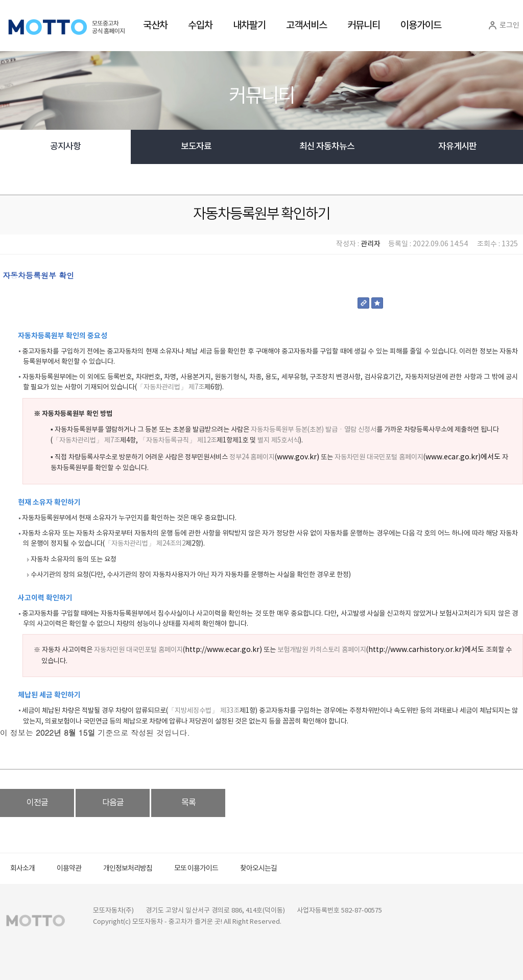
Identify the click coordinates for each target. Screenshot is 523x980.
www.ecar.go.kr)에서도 (463, 457)
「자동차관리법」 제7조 (171, 387)
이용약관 (69, 869)
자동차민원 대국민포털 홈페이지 (379, 457)
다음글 (113, 803)
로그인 (503, 26)
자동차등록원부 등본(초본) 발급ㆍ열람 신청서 (314, 430)
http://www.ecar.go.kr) (223, 650)
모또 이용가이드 (196, 869)
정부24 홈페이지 (252, 457)
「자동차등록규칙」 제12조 (178, 440)
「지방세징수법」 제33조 (204, 711)
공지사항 (65, 147)
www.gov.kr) (298, 457)
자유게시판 (457, 147)
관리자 (371, 244)
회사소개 (22, 869)
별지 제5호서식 (278, 440)
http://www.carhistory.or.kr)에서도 (426, 650)
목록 (188, 803)
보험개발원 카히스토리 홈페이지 (322, 650)
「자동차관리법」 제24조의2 (145, 544)
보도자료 (196, 147)
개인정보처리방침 (128, 869)
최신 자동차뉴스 (327, 147)
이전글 (37, 803)
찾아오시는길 (258, 869)
